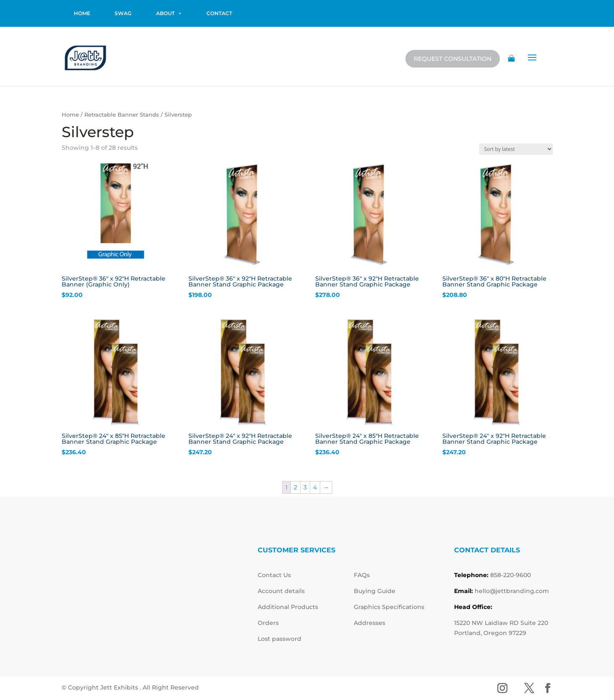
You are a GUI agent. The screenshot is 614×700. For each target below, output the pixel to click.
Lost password (280, 639)
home (82, 13)
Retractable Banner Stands (122, 115)
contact (219, 13)
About (169, 13)
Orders (268, 623)
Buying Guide (375, 591)
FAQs (362, 575)
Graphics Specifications (389, 607)
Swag (123, 13)
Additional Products (288, 607)
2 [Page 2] (295, 487)
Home (70, 115)
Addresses (370, 623)
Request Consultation (453, 59)
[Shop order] (516, 149)
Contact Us (274, 575)
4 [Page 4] (315, 487)
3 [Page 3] (305, 487)
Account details (281, 591)
